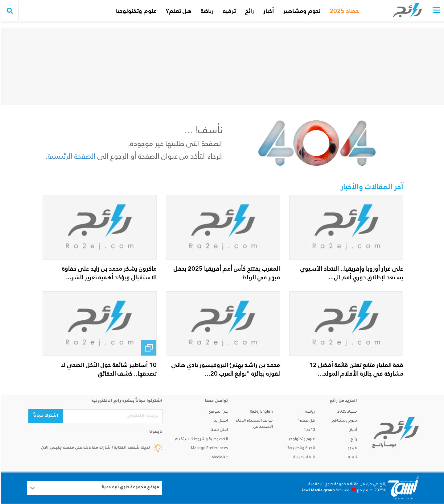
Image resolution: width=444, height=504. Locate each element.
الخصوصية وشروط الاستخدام (200, 439)
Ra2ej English (260, 412)
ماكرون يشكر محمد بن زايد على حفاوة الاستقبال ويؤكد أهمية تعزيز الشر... (108, 273)
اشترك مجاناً (45, 416)
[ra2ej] (395, 433)
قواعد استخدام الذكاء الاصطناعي (253, 424)
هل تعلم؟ (178, 11)
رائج (249, 11)
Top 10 (308, 430)
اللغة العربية (303, 458)
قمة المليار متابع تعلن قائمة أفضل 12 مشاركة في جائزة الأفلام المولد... (355, 369)
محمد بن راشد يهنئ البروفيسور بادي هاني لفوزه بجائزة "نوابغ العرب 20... (225, 369)
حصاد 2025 (343, 11)
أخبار (268, 11)
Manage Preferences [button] (208, 448)
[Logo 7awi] (402, 488)
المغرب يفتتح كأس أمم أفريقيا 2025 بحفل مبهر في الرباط (226, 273)
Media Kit (219, 458)
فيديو (351, 448)
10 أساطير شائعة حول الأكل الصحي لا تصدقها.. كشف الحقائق (108, 369)
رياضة (206, 11)
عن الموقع (218, 412)
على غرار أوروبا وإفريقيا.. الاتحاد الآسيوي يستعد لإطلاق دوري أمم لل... (351, 273)
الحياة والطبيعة (300, 448)
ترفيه (228, 11)
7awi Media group (317, 491)
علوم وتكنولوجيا (135, 11)
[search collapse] (9, 11)
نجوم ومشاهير (301, 11)
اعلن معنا (218, 430)
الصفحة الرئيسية (71, 156)
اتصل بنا (220, 421)
